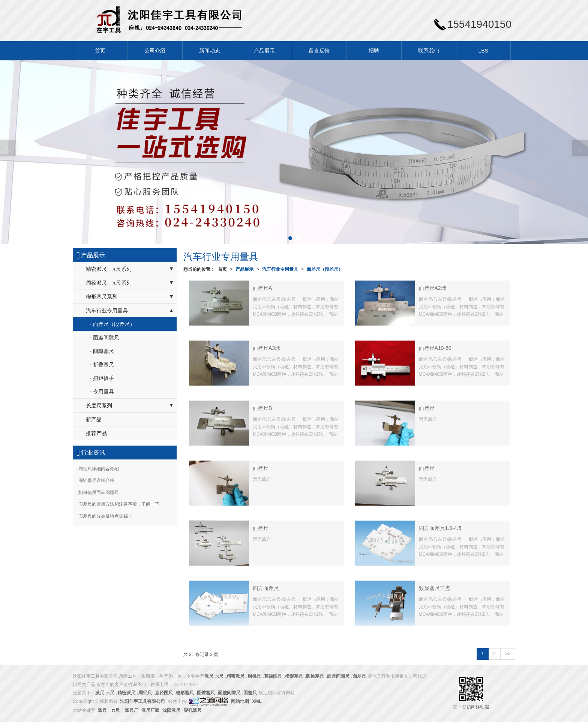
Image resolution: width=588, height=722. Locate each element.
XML (257, 701)
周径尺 (254, 676)
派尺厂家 (150, 710)
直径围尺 (273, 676)
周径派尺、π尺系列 (109, 283)
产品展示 (264, 51)
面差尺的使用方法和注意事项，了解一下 (119, 504)
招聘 (374, 51)
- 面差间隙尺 (104, 338)
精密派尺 (235, 676)
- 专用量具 (102, 392)
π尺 (220, 676)
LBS (483, 51)
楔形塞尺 (294, 676)
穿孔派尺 (193, 710)
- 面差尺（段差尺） (112, 324)
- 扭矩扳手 (102, 378)
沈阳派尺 (171, 710)
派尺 (102, 710)
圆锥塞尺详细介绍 (96, 480)
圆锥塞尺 (315, 676)
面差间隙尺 (338, 676)
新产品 (94, 419)
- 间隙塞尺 (102, 351)
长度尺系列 (99, 405)
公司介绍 (155, 51)
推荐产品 (96, 433)
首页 (100, 51)
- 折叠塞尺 (102, 365)
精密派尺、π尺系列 (109, 269)
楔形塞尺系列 (102, 297)
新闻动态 (210, 51)
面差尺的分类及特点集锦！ (105, 516)
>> (508, 654)
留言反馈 (319, 51)
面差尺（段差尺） (325, 269)
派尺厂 (132, 710)
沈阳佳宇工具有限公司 (142, 701)
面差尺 (359, 676)
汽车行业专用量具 (280, 269)
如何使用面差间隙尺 (99, 492)
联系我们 (429, 51)
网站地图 (240, 701)
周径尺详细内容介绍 (99, 469)
